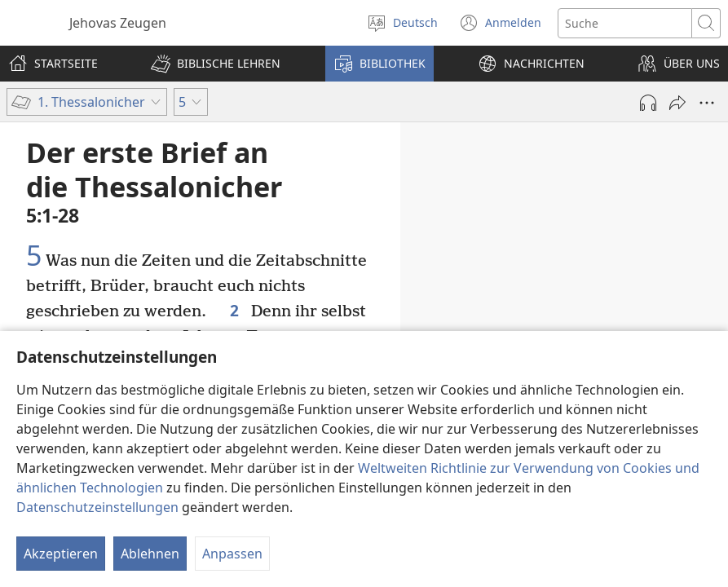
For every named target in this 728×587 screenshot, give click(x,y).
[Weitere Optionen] (707, 103)
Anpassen (232, 554)
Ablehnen (150, 554)
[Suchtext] (625, 23)
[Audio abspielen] (648, 103)
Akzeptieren (61, 554)
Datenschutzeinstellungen (97, 507)
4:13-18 (465, 315)
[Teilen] (677, 103)
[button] (216, 64)
